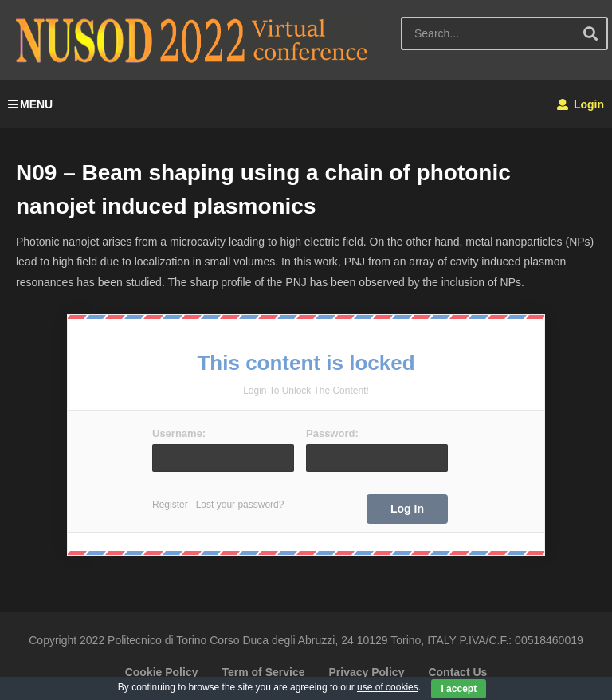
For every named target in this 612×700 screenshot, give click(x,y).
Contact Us (457, 672)
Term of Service (263, 672)
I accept (459, 689)
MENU (30, 104)
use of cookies (388, 687)
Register (170, 505)
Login (581, 104)
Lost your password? (240, 505)
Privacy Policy (366, 672)
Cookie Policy (162, 672)
